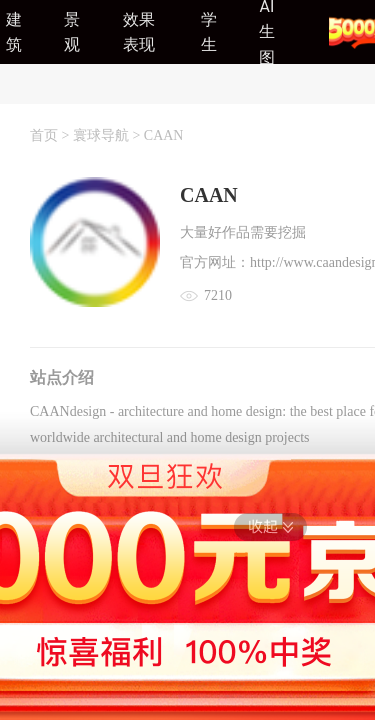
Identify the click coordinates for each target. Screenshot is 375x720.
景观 (72, 32)
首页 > (51, 135)
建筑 (14, 32)
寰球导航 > (108, 135)
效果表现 (139, 32)
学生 (209, 32)
